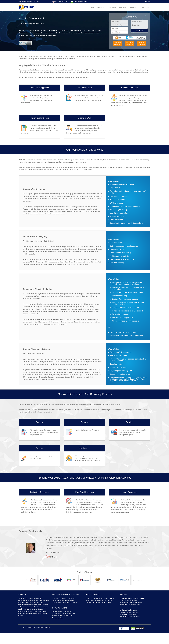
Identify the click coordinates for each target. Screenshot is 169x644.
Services (101, 7)
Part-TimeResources (129, 43)
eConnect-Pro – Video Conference (64, 614)
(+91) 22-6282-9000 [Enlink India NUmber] (79, 2)
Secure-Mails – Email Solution (62, 611)
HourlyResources (142, 43)
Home (92, 7)
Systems (122, 7)
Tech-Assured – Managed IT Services (65, 603)
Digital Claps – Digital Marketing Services (100, 598)
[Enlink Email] (149, 2)
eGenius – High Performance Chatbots (99, 600)
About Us (133, 7)
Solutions (112, 7)
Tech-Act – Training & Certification (64, 598)
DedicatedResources (117, 43)
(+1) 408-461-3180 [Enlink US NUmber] (60, 2)
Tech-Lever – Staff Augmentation (63, 600)
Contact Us (144, 7)
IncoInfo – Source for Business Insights (99, 603)
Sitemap (47, 628)
